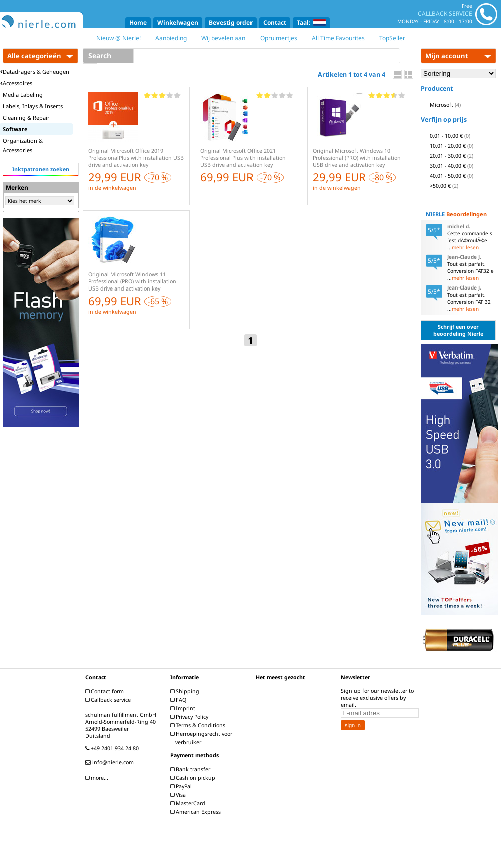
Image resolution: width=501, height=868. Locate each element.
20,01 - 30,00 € (447, 156)
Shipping (186, 691)
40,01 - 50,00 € (447, 176)
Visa (179, 795)
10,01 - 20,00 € (447, 146)
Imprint (184, 708)
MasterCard (189, 803)
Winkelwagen (178, 22)
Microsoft (441, 105)
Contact (275, 22)
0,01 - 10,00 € (446, 136)
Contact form (106, 691)
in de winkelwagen (112, 188)
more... (98, 778)
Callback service (109, 700)
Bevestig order (231, 22)
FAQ (180, 700)
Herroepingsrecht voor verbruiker (203, 738)
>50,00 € (440, 186)
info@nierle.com (111, 762)
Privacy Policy (191, 717)
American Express (197, 812)
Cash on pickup (194, 778)
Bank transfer (192, 769)
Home (138, 22)
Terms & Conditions (199, 725)
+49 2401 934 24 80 (113, 748)
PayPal (182, 786)
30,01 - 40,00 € (447, 166)
